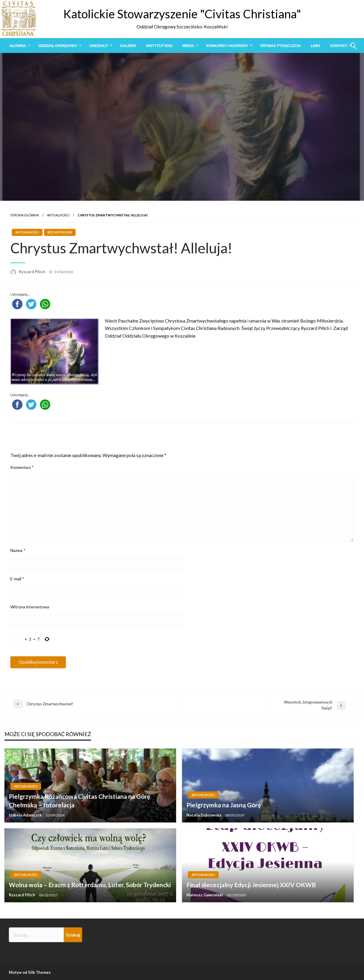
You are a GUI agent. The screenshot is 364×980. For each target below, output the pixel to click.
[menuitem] (19, 46)
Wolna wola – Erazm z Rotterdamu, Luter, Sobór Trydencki (90, 885)
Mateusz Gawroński (205, 895)
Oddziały (98, 46)
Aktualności (58, 215)
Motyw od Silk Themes (30, 972)
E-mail (17, 579)
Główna (18, 46)
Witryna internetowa (30, 607)
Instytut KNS (159, 46)
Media (188, 46)
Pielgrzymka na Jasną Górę (224, 805)
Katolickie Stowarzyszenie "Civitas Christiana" (182, 14)
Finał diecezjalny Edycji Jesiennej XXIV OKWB (251, 885)
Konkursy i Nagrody (227, 46)
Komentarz (22, 467)
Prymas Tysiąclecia (280, 46)
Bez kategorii (60, 232)
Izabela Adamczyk (26, 815)
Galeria (128, 46)
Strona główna (25, 215)
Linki (315, 46)
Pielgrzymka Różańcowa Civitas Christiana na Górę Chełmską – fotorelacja (79, 801)
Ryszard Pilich (32, 272)
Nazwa (18, 550)
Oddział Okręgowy (58, 46)
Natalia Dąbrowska (204, 815)
